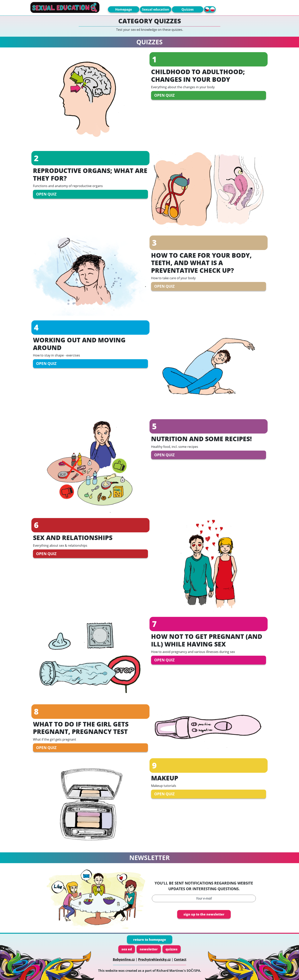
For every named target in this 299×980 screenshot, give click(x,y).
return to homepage (150, 940)
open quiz (164, 95)
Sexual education (156, 9)
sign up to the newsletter (204, 914)
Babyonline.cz (124, 959)
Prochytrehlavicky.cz (154, 959)
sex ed (127, 949)
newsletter (149, 949)
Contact (180, 959)
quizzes (172, 949)
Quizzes (188, 9)
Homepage (124, 9)
